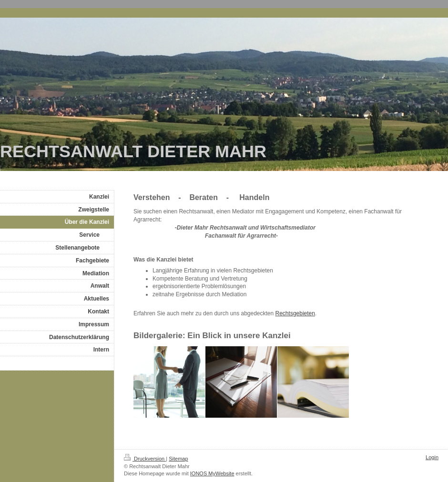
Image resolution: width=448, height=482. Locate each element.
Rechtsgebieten (295, 313)
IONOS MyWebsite (212, 473)
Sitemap (178, 459)
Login (432, 457)
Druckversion (145, 459)
